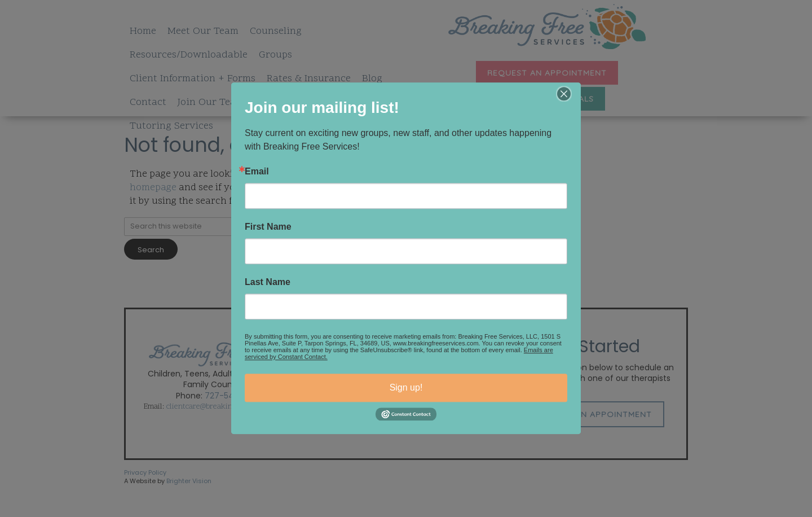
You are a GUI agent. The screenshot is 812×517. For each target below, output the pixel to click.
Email (257, 172)
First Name (268, 227)
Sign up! (406, 387)
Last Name (268, 282)
